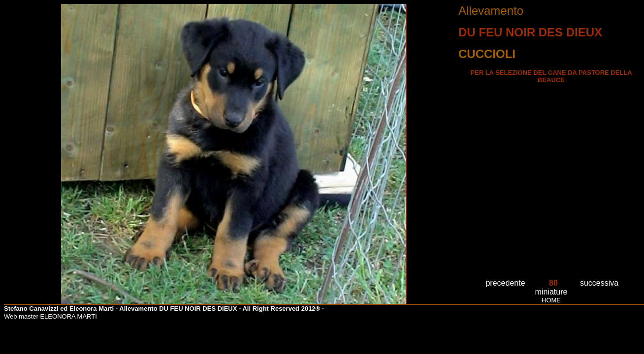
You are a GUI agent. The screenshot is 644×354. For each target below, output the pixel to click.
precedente (505, 283)
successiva (599, 283)
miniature (551, 292)
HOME (551, 300)
